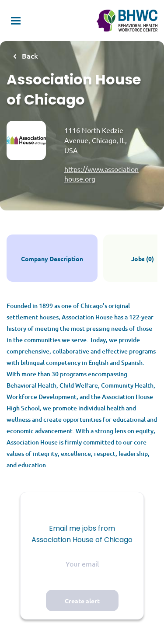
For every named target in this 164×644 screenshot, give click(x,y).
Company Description (52, 259)
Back (29, 56)
